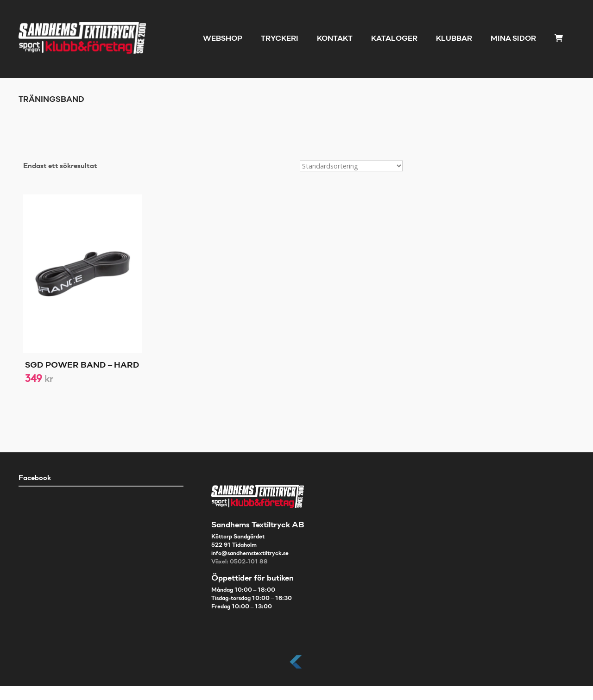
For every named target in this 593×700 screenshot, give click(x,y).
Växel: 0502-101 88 (240, 562)
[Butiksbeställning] (351, 166)
